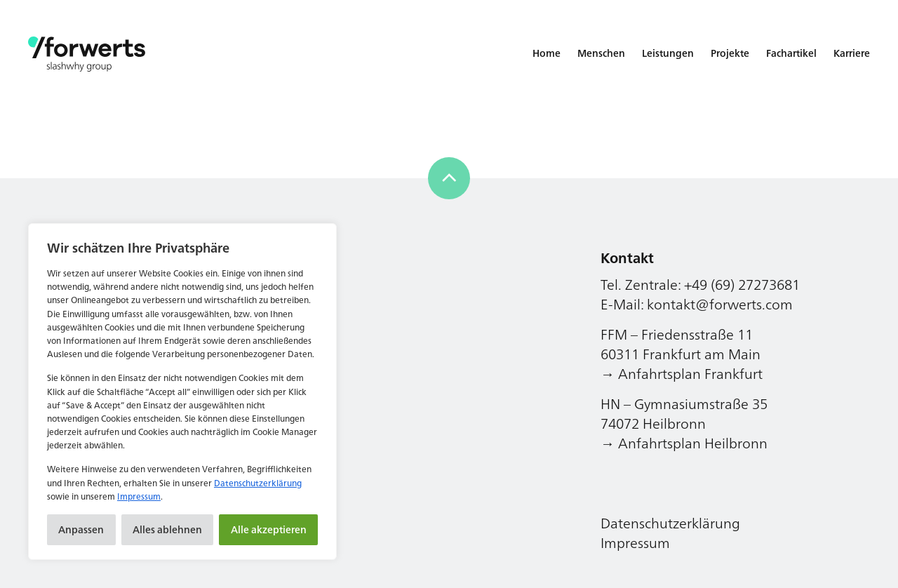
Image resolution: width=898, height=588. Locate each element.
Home (547, 53)
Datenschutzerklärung (258, 483)
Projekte (730, 53)
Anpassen (81, 529)
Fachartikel (791, 53)
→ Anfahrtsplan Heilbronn (684, 443)
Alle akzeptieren (269, 529)
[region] (182, 392)
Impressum (139, 496)
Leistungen (668, 53)
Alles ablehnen (167, 529)
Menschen (601, 53)
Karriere (852, 53)
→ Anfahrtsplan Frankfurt (682, 374)
